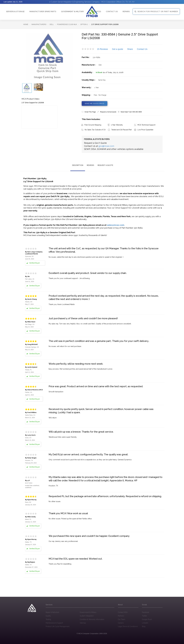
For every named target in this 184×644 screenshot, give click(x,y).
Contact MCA (123, 612)
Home (26, 24)
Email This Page (89, 112)
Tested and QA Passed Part (120, 130)
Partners (121, 616)
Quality (48, 616)
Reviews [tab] (90, 165)
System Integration (87, 616)
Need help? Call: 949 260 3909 (130, 112)
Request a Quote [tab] (105, 165)
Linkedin (145, 623)
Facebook (145, 612)
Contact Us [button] (112, 12)
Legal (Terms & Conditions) (128, 626)
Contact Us (142, 49)
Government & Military (73, 12)
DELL (52, 24)
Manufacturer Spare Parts (43, 12)
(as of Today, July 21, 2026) (113, 72)
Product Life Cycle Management (58, 626)
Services (97, 12)
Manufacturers (39, 24)
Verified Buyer (33, 263)
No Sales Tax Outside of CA (93, 130)
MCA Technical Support (145, 125)
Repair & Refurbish (52, 612)
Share (130, 49)
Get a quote (118, 49)
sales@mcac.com (116, 225)
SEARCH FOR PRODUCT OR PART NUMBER (156, 12)
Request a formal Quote (107, 112)
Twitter (144, 616)
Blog (144, 626)
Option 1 (84, 24)
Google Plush (147, 619)
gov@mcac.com (106, 146)
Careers (121, 623)
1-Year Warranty (115, 125)
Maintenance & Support (54, 623)
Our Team (122, 619)
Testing (48, 619)
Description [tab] (78, 165)
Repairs (126, 12)
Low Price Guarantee (144, 130)
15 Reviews (102, 49)
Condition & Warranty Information (92, 619)
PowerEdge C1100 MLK (67, 24)
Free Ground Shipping (91, 125)
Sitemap (83, 623)
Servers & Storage (15, 12)
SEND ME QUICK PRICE (95, 103)
